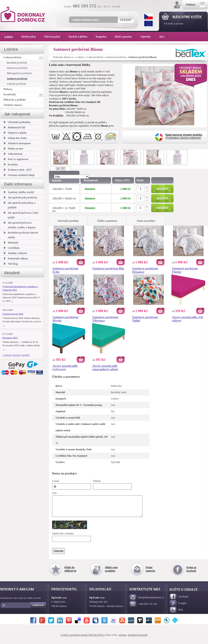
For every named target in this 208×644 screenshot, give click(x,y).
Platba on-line (13, 149)
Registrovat (38, 609)
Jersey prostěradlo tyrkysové (65, 368)
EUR (148, 23)
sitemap (123, 639)
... (12, 301)
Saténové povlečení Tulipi (145, 319)
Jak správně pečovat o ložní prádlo (21, 215)
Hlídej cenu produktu (111, 573)
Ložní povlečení (95, 57)
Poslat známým (150, 573)
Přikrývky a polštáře (15, 100)
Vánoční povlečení (16, 84)
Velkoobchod (13, 154)
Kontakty (11, 164)
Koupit (162, 189)
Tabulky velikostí (15, 253)
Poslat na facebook (191, 573)
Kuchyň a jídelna (80, 37)
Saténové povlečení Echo (65, 270)
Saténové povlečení (116, 57)
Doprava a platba (15, 133)
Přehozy (8, 89)
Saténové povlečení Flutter (185, 270)
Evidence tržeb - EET (18, 170)
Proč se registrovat (16, 159)
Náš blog (11, 264)
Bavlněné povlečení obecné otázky (21, 235)
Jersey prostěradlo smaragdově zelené (105, 368)
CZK (148, 17)
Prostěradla (24, 94)
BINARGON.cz (96, 639)
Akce (162, 37)
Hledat (126, 20)
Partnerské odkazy (16, 258)
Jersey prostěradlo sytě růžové (188, 319)
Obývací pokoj (54, 37)
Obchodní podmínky (17, 122)
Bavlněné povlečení (17, 63)
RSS (176, 614)
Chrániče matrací (13, 105)
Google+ (178, 607)
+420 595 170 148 (143, 608)
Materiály (11, 243)
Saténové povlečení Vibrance (105, 319)
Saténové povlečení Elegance (145, 270)
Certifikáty (12, 248)
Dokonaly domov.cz (63, 57)
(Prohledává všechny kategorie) (184, 136)
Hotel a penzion (125, 37)
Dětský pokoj (31, 37)
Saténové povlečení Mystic (65, 319)
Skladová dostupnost (17, 143)
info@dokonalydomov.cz (146, 602)
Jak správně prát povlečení (20, 197)
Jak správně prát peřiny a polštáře (19, 205)
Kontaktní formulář (138, 639)
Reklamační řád (14, 127)
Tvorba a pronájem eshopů (74, 639)
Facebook (179, 601)
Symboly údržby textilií (19, 192)
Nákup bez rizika (15, 138)
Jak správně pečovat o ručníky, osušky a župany (20, 225)
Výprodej (147, 37)
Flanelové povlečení (17, 68)
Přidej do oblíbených (70, 573)
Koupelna (103, 37)
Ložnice (80, 57)
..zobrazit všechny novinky (16, 355)
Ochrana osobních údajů (19, 175)
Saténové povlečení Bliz (108, 268)
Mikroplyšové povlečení (19, 73)
